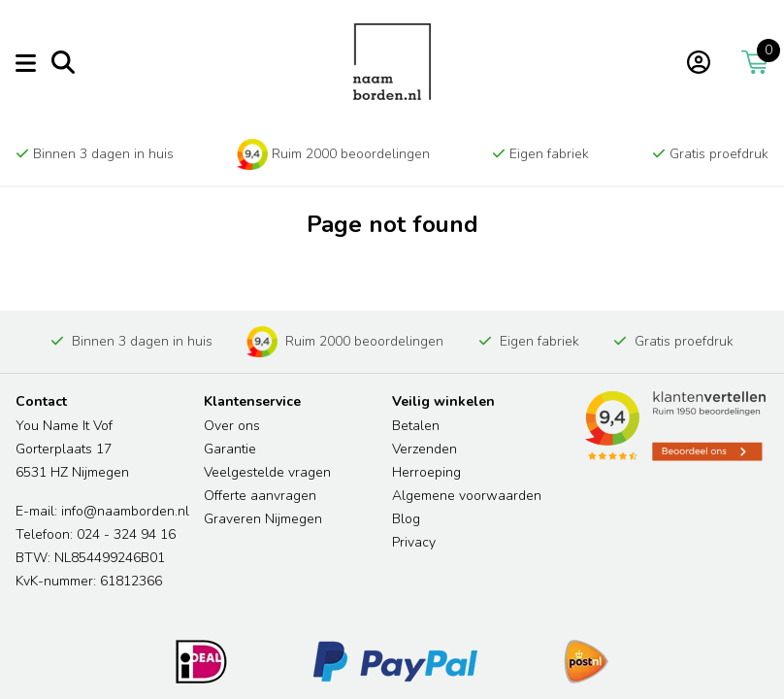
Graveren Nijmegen (263, 519)
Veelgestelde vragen (267, 472)
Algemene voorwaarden (467, 496)
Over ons (232, 426)
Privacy (414, 542)
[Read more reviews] (674, 427)
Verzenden (425, 449)
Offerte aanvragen (260, 496)
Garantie (230, 449)
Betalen (416, 426)
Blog (406, 519)
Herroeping (426, 472)
